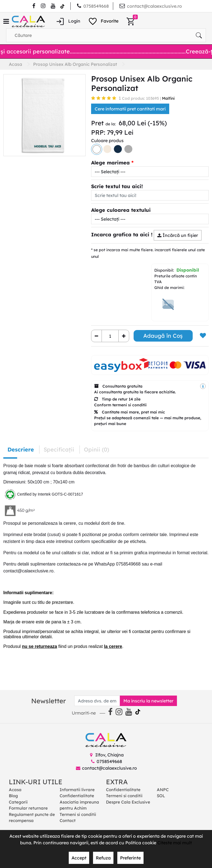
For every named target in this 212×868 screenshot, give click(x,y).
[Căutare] (199, 35)
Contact (68, 820)
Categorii (18, 802)
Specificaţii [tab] (59, 449)
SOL (161, 796)
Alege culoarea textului (121, 210)
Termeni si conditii (78, 814)
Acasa (15, 790)
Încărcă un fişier (178, 235)
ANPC (163, 790)
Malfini (168, 98)
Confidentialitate (77, 796)
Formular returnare (28, 808)
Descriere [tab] (21, 449)
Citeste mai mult (175, 843)
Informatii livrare (77, 790)
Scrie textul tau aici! (117, 186)
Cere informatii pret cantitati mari (130, 109)
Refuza (103, 858)
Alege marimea (110, 163)
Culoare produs (107, 140)
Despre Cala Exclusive (128, 802)
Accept (79, 858)
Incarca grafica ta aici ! (122, 235)
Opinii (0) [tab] (96, 449)
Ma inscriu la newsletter (148, 701)
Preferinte (130, 858)
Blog (13, 796)
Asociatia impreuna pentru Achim (79, 805)
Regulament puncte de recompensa (32, 818)
